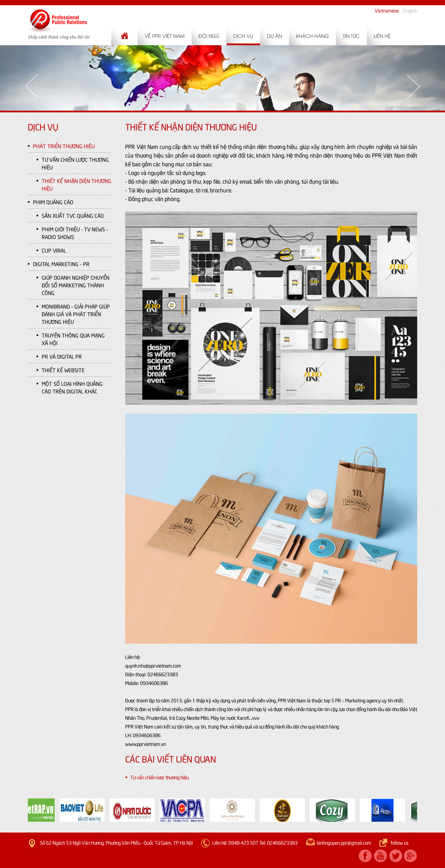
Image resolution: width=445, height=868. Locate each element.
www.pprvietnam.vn (145, 744)
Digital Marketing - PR (61, 264)
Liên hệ (382, 36)
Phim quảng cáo (53, 202)
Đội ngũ (209, 36)
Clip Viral (54, 250)
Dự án (274, 36)
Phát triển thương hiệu (64, 146)
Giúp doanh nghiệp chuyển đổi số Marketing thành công (76, 285)
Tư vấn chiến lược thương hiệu (75, 163)
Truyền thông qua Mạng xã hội (73, 339)
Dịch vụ (243, 36)
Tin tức (351, 36)
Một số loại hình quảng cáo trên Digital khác (72, 387)
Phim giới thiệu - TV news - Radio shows (75, 233)
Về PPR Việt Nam (165, 36)
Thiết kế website (63, 370)
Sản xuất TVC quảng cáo (73, 215)
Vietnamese (387, 10)
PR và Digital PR (62, 356)
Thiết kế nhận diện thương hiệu (76, 184)
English (410, 10)
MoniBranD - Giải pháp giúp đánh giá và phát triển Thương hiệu (76, 314)
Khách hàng (312, 36)
